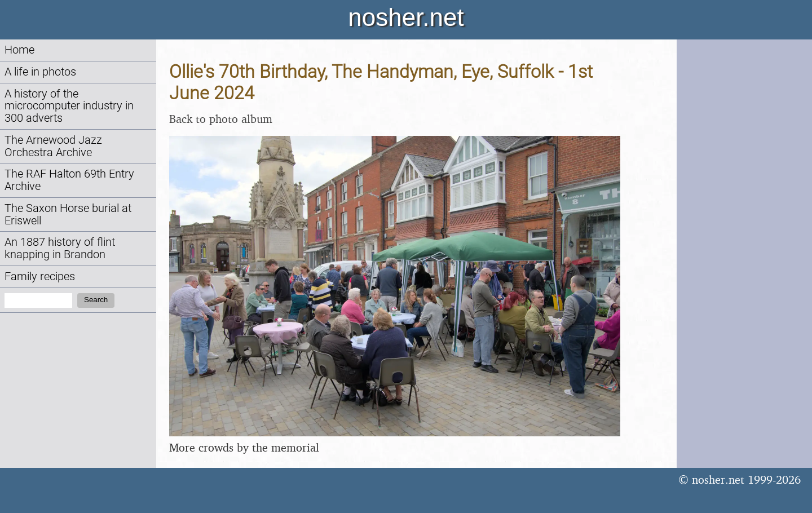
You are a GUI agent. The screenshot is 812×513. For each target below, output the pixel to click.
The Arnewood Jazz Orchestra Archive (53, 146)
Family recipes (40, 277)
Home (19, 50)
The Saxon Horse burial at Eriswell (68, 215)
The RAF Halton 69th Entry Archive (69, 180)
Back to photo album (221, 119)
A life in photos (40, 72)
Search (96, 300)
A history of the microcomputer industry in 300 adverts (69, 106)
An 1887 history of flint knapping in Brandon (60, 248)
